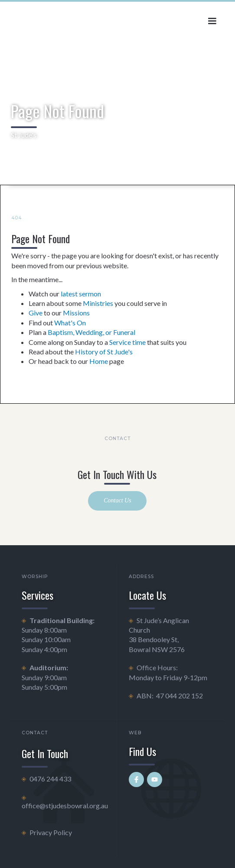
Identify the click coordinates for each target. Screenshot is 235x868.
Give (36, 313)
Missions (76, 313)
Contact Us (117, 500)
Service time (127, 342)
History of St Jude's (104, 352)
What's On (70, 323)
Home (99, 361)
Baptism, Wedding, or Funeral (91, 332)
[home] (73, 21)
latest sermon (81, 294)
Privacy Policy (51, 832)
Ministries (98, 303)
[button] (212, 21)
